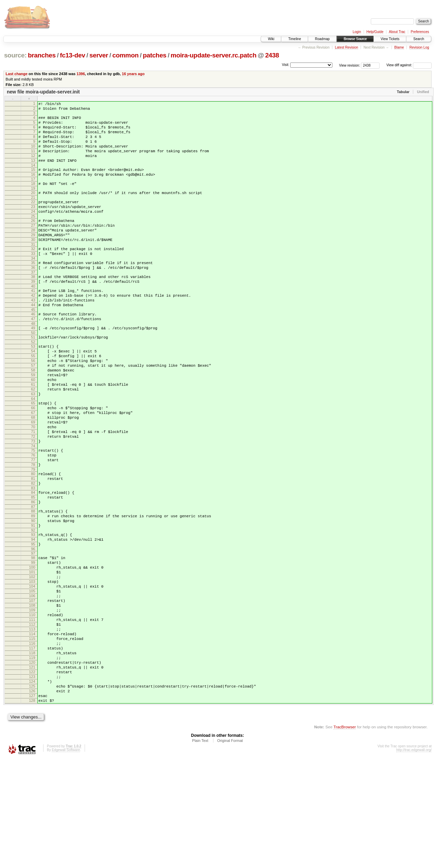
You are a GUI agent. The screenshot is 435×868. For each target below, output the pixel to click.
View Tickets (390, 39)
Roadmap (322, 39)
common (126, 55)
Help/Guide (375, 32)
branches (42, 55)
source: (15, 55)
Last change (17, 74)
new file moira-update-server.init (43, 92)
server (99, 55)
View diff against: (409, 65)
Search (419, 39)
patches (154, 55)
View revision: (350, 65)
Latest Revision (346, 47)
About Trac (397, 32)
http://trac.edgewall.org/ (414, 859)
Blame (399, 47)
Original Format (230, 850)
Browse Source (355, 39)
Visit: (285, 65)
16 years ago (133, 74)
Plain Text (200, 850)
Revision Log (419, 47)
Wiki (271, 39)
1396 (81, 74)
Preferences (420, 32)
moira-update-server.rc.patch (213, 55)
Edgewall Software (66, 859)
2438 (272, 55)
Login (357, 32)
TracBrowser (345, 836)
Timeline (294, 39)
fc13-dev (72, 55)
